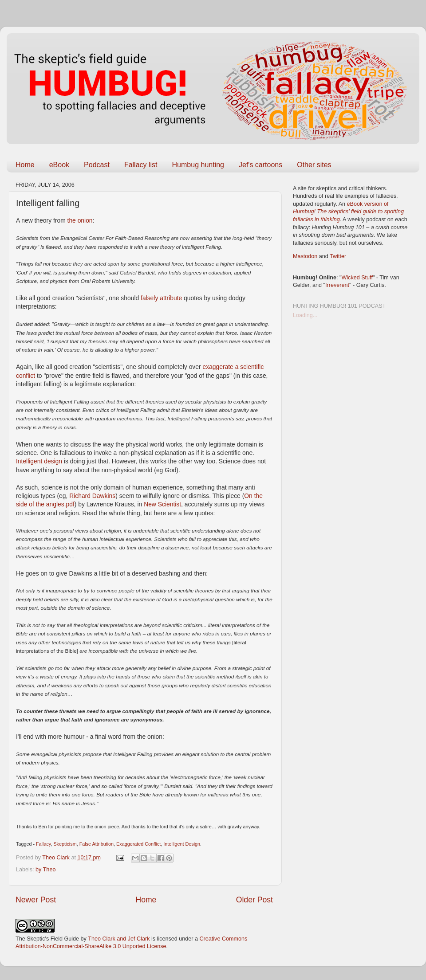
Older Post (254, 900)
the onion (80, 220)
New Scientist (162, 504)
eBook (59, 165)
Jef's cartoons (260, 165)
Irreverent (337, 285)
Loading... (305, 315)
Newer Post (36, 900)
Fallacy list (141, 165)
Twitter (338, 256)
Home (25, 165)
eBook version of (348, 212)
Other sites (314, 165)
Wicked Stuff (357, 278)
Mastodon (305, 256)
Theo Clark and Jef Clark (119, 939)
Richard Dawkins (92, 496)
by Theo (45, 870)
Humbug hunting (198, 165)
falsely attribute (161, 298)
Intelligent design (39, 461)
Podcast (97, 165)
